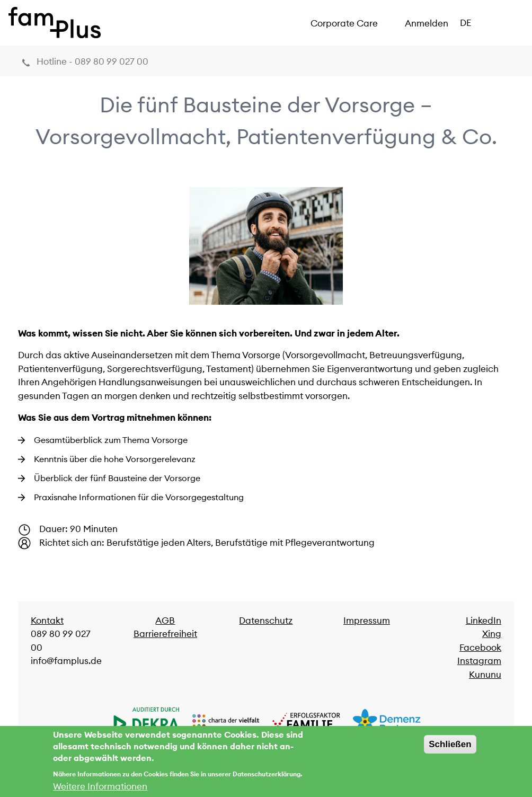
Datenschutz (266, 621)
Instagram (479, 661)
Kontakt (47, 621)
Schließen (450, 749)
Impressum (367, 621)
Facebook (480, 648)
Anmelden (427, 23)
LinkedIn (484, 621)
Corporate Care (344, 23)
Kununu (485, 675)
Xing (492, 634)
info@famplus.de (66, 661)
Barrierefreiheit (165, 634)
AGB (165, 621)
